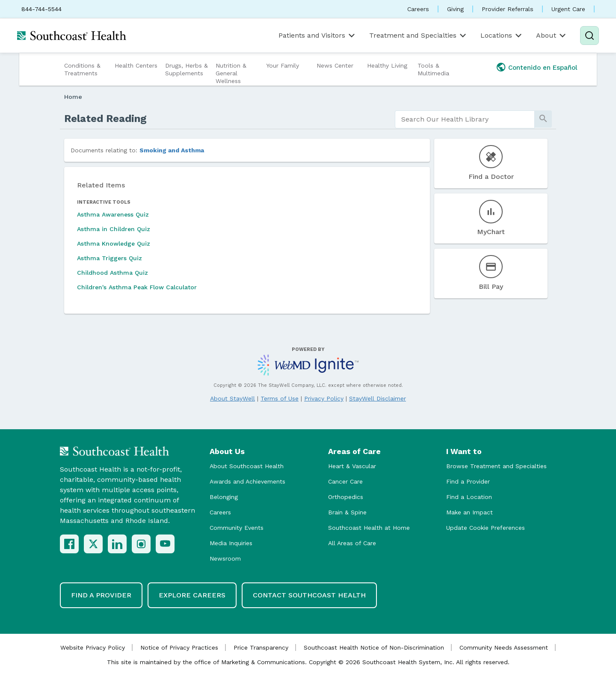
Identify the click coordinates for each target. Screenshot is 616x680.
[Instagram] (141, 544)
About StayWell (232, 398)
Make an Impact (469, 512)
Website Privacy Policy (93, 647)
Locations (502, 36)
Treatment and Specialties (418, 36)
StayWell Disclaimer (378, 398)
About (552, 36)
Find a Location (469, 497)
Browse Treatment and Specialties (496, 466)
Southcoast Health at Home (369, 528)
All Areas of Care (352, 543)
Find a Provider (468, 481)
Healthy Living (387, 65)
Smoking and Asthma (172, 150)
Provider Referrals (508, 9)
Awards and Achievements (247, 481)
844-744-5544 (41, 9)
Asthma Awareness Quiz (113, 214)
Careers (418, 9)
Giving (455, 9)
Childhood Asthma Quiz (113, 273)
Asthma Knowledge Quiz (114, 243)
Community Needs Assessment (504, 647)
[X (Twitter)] (93, 544)
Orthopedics (346, 497)
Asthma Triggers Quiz (110, 258)
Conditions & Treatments (82, 69)
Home (73, 97)
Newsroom (225, 558)
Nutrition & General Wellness (231, 73)
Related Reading (105, 119)
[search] (465, 119)
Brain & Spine (347, 512)
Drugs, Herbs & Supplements (187, 69)
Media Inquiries (231, 543)
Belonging (224, 497)
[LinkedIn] (117, 544)
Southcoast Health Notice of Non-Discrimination (374, 647)
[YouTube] (165, 544)
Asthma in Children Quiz (114, 229)
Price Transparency (261, 647)
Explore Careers (192, 595)
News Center (335, 65)
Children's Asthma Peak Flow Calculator (137, 287)
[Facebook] (69, 544)
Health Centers (136, 65)
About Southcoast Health (247, 466)
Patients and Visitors (317, 36)
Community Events (237, 528)
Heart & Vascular (352, 466)
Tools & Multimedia (433, 69)
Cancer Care (345, 481)
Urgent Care (568, 9)
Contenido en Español (543, 68)
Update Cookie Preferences (486, 528)
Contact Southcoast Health (309, 595)
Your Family (283, 65)
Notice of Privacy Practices (179, 647)
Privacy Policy (324, 398)
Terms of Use (280, 398)
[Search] (589, 36)
